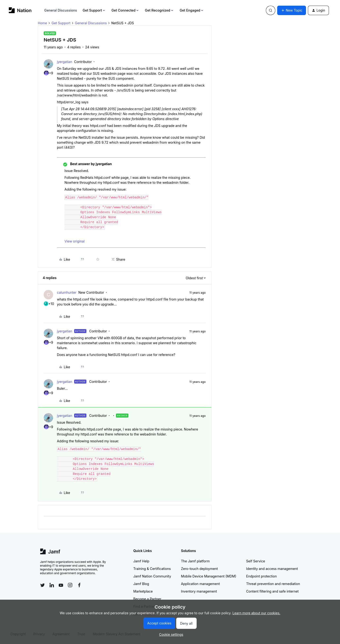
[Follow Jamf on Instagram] (70, 585)
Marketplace (143, 591)
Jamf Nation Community (152, 576)
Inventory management (199, 591)
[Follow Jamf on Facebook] (79, 585)
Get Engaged (192, 10)
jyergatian (65, 62)
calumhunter (67, 292)
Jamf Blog (141, 584)
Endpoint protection (262, 576)
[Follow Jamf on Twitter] (42, 585)
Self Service (256, 561)
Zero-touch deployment (200, 569)
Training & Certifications (152, 569)
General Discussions (61, 10)
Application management (200, 584)
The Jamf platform (195, 561)
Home (42, 23)
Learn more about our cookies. (257, 613)
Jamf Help (141, 561)
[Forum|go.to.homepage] (20, 10)
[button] (292, 10)
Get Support (94, 10)
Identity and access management (272, 569)
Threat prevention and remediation (273, 584)
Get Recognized (159, 10)
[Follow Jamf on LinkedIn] (52, 585)
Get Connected (125, 10)
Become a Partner (147, 599)
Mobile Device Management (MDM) (209, 576)
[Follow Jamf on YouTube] (61, 585)
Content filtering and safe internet (272, 591)
